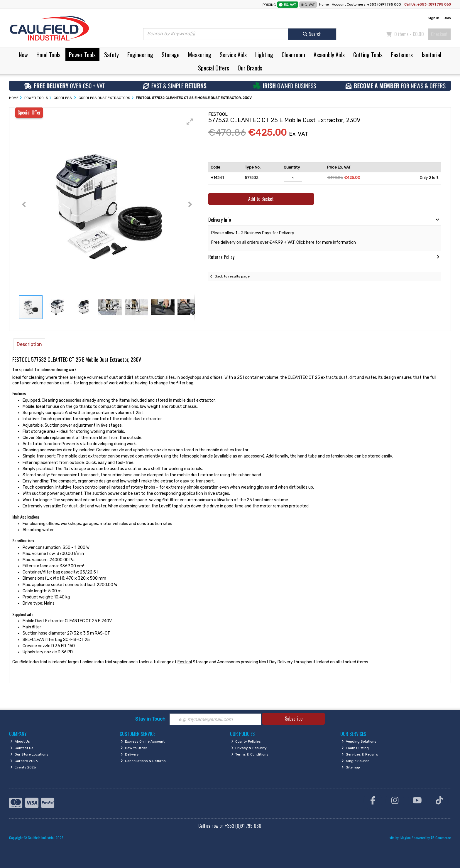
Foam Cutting (355, 748)
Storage (171, 55)
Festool (185, 662)
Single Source (355, 761)
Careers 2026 (24, 761)
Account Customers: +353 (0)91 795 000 (367, 4)
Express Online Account (143, 741)
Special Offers (214, 68)
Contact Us (22, 748)
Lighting (264, 55)
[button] (190, 122)
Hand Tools (48, 55)
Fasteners (402, 55)
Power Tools (82, 55)
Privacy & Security (249, 748)
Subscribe (294, 719)
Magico (406, 838)
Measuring (200, 55)
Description (29, 344)
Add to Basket (261, 199)
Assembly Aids (329, 55)
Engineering (140, 55)
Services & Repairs (360, 754)
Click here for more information (326, 242)
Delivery (130, 754)
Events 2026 (23, 767)
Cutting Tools (368, 55)
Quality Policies (246, 741)
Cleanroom (293, 55)
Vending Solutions (359, 741)
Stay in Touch (150, 719)
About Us (20, 741)
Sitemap (351, 767)
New (23, 55)
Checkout (439, 34)
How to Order (134, 748)
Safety (111, 55)
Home (324, 4)
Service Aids (233, 55)
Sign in (433, 18)
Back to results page (232, 276)
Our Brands (250, 68)
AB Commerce (441, 838)
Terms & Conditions (250, 754)
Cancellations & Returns (143, 761)
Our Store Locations (29, 754)
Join (447, 18)
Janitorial (431, 55)
